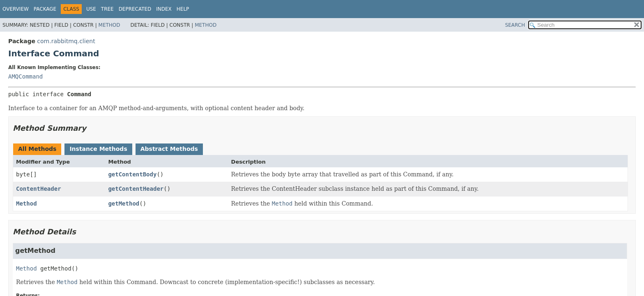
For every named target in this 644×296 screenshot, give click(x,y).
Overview (16, 9)
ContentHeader (39, 189)
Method (109, 25)
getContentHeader (136, 189)
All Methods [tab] (37, 149)
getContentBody (132, 174)
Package (45, 9)
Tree (107, 9)
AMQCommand (25, 76)
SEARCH (515, 25)
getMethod (124, 203)
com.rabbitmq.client (66, 41)
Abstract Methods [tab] (169, 149)
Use (91, 9)
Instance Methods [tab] (98, 149)
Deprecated (135, 9)
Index (164, 9)
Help (183, 9)
